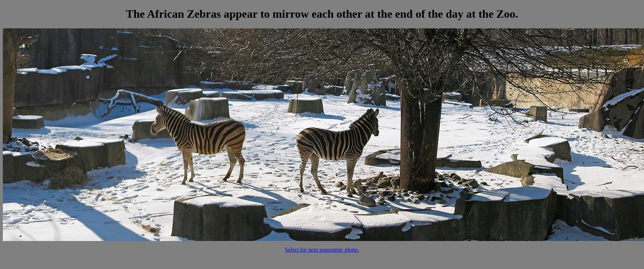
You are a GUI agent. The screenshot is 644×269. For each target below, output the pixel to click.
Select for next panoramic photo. (322, 250)
